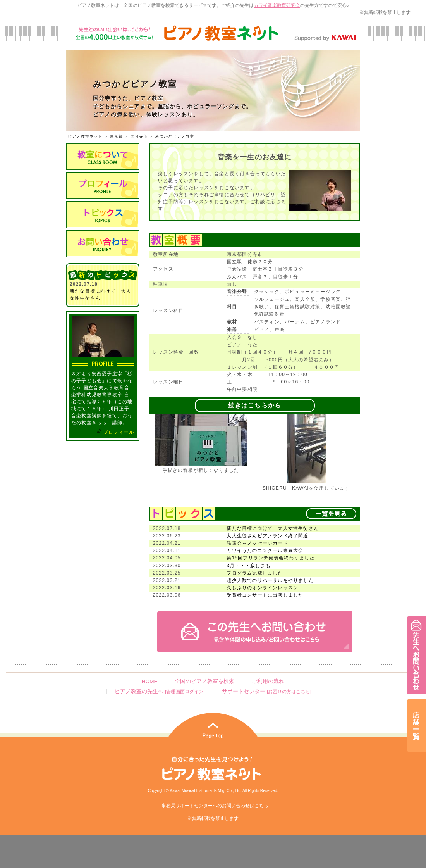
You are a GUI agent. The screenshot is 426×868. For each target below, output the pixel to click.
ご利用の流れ (268, 681)
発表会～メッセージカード (257, 543)
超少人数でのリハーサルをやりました (270, 580)
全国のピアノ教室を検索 (204, 681)
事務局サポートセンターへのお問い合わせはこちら (215, 806)
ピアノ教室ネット (85, 136)
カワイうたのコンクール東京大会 (265, 550)
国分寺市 (139, 136)
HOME (150, 681)
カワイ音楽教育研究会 (277, 5)
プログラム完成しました (255, 573)
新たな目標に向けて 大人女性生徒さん (273, 528)
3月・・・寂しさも (248, 566)
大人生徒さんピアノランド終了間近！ (270, 536)
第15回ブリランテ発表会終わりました (271, 558)
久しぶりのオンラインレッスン (262, 588)
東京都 (117, 136)
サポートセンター (266, 691)
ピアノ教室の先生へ (160, 691)
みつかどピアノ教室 (175, 136)
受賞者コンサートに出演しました (265, 595)
